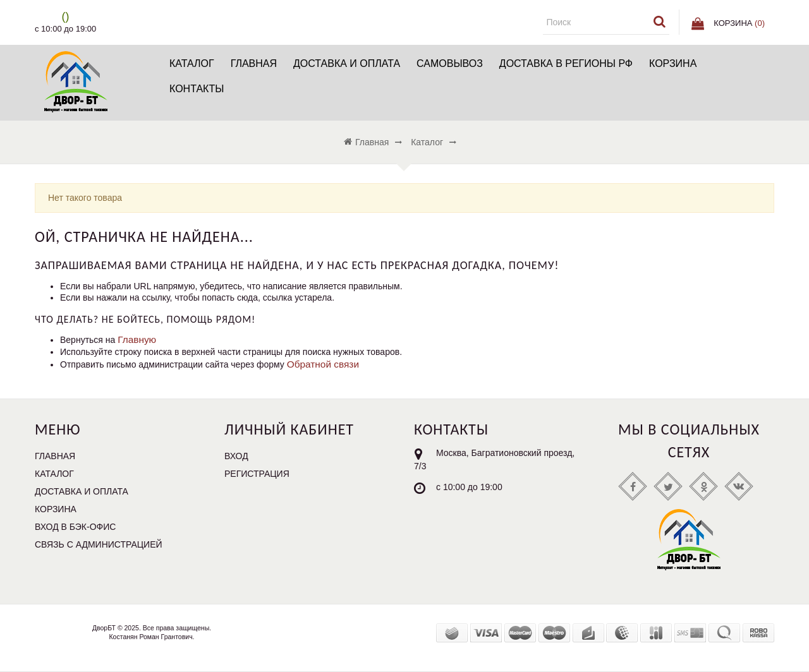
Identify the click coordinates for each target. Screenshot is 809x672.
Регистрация (257, 474)
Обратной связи (323, 364)
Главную (137, 339)
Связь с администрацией (99, 544)
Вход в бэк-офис (75, 527)
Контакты (197, 89)
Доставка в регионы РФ (566, 63)
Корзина (673, 63)
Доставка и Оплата (347, 63)
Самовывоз (450, 63)
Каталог (192, 63)
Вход (236, 456)
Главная (254, 63)
